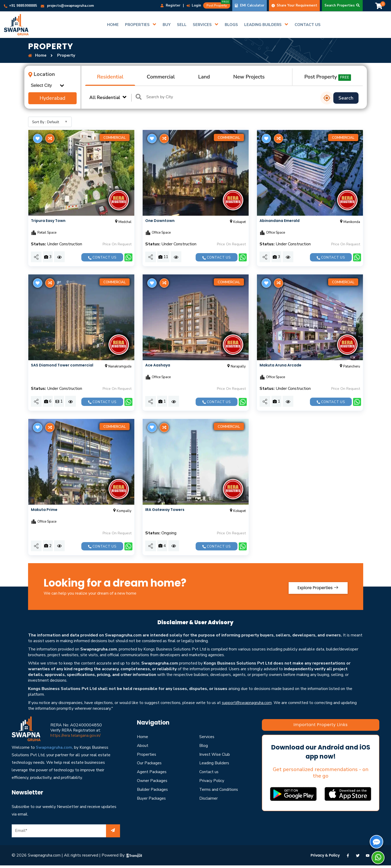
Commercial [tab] (161, 77)
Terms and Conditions (219, 790)
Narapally (236, 366)
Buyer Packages (152, 798)
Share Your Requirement (294, 5)
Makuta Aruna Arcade (280, 365)
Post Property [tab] (328, 77)
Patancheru (349, 366)
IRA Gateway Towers (165, 510)
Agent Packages (152, 772)
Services (207, 737)
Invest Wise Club (215, 754)
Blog (204, 746)
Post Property (218, 5)
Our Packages (150, 763)
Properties (147, 754)
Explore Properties (315, 586)
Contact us (102, 258)
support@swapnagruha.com (247, 703)
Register (170, 5)
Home (143, 737)
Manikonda (350, 222)
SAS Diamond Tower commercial (62, 365)
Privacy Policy (212, 781)
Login (194, 5)
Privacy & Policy (325, 855)
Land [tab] (204, 77)
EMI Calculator (250, 5)
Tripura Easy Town (48, 221)
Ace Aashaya (158, 365)
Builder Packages (153, 790)
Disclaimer (209, 798)
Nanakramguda (118, 366)
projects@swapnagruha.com (67, 6)
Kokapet (237, 222)
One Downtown (160, 221)
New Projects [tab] (249, 77)
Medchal (123, 222)
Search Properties (342, 5)
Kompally (122, 511)
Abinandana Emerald (280, 221)
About (143, 746)
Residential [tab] (110, 77)
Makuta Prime (44, 510)
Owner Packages (152, 781)
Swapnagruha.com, (55, 747)
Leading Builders (214, 763)
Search (346, 98)
